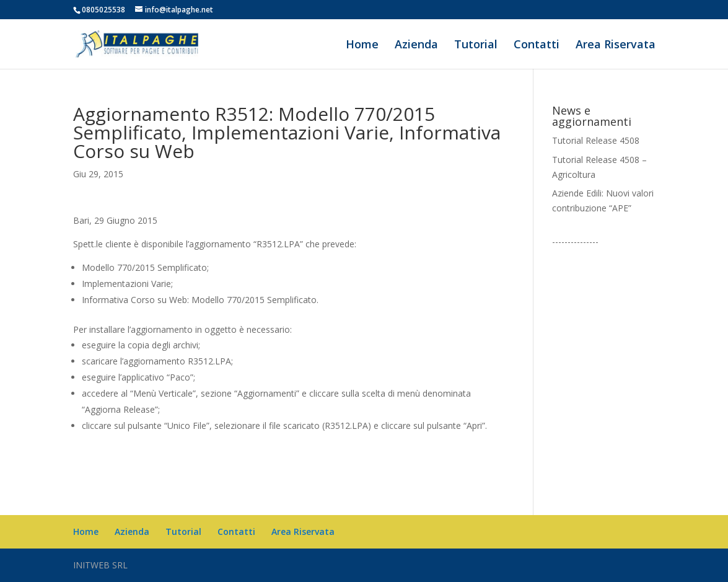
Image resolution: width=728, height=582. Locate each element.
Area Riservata (616, 46)
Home (362, 46)
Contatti (537, 46)
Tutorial (476, 46)
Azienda (416, 46)
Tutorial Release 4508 (596, 140)
